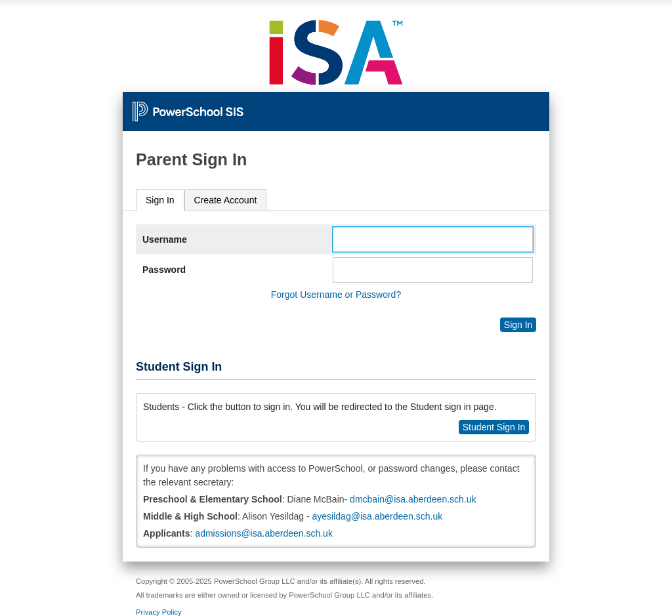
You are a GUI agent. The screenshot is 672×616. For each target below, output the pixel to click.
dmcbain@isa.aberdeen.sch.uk (413, 499)
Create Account (226, 200)
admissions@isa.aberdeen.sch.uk (264, 533)
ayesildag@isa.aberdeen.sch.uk (378, 516)
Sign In (160, 200)
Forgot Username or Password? (336, 295)
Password (164, 270)
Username (165, 239)
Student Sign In (494, 427)
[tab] (160, 200)
